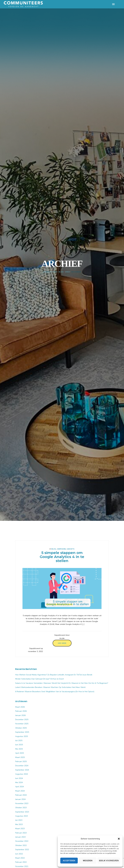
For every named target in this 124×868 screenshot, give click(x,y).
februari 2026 (21, 711)
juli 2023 (19, 820)
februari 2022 (21, 862)
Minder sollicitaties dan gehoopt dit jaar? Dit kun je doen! (40, 679)
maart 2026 (20, 707)
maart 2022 (20, 858)
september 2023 (22, 812)
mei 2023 (19, 824)
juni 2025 (19, 745)
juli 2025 (19, 741)
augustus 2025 (22, 736)
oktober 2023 (21, 808)
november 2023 (22, 803)
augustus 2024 (22, 774)
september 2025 (22, 732)
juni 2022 (19, 854)
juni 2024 (19, 778)
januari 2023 (20, 837)
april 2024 (19, 787)
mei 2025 (19, 749)
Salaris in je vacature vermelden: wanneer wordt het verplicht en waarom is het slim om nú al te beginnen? (62, 683)
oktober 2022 (21, 845)
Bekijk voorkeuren (109, 861)
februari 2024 (21, 795)
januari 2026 (20, 715)
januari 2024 (20, 799)
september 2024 (22, 770)
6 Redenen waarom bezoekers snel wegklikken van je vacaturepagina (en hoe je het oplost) (55, 692)
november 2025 (22, 724)
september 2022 (22, 850)
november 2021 (22, 866)
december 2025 (22, 720)
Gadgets (71, 549)
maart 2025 (20, 757)
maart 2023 (20, 829)
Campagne (61, 549)
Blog (54, 549)
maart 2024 (20, 791)
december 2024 (22, 766)
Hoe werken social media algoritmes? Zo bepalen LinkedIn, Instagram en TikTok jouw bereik (54, 675)
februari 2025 (21, 761)
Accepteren (69, 861)
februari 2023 (21, 833)
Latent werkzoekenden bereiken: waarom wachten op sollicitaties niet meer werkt (50, 687)
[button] (119, 839)
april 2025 (19, 753)
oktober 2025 (21, 728)
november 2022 (22, 841)
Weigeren (88, 861)
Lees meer (62, 643)
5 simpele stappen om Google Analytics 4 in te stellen (62, 557)
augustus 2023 (22, 816)
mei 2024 (19, 782)
